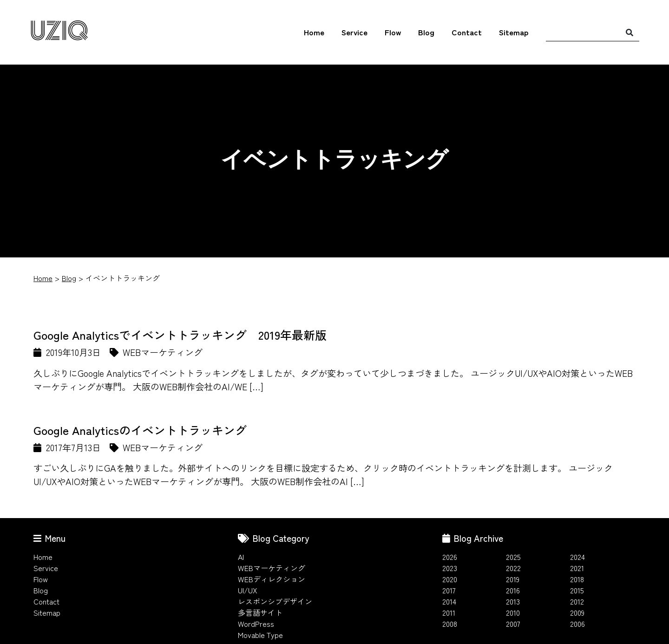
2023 (450, 568)
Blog (426, 32)
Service (354, 32)
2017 (449, 590)
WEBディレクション (272, 579)
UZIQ (59, 32)
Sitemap (514, 32)
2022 (513, 568)
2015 (577, 590)
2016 (513, 590)
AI (241, 557)
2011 (449, 612)
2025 (513, 557)
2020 (450, 579)
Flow (393, 32)
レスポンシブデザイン (275, 601)
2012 (577, 601)
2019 (513, 579)
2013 (513, 601)
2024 (577, 557)
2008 (450, 624)
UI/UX (248, 590)
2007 (513, 624)
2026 (450, 557)
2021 (577, 568)
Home (314, 32)
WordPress (256, 624)
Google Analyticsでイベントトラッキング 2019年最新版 (180, 335)
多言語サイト (260, 612)
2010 (513, 612)
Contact (467, 32)
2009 (577, 612)
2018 (577, 579)
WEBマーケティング (272, 568)
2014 (449, 601)
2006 (577, 624)
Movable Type (260, 635)
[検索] (630, 32)
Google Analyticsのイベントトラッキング (140, 430)
